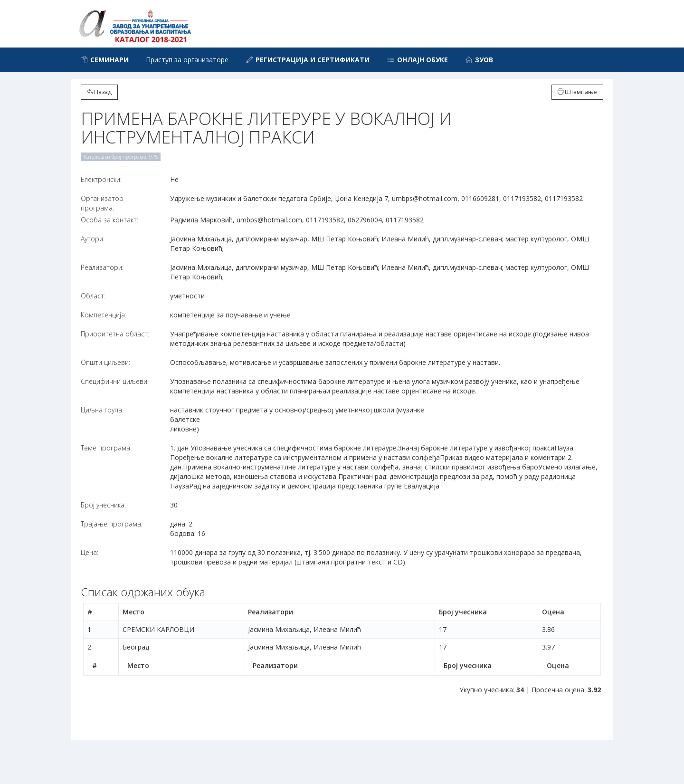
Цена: (90, 552)
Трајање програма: (112, 524)
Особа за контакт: (109, 220)
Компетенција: (104, 315)
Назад (99, 92)
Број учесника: (103, 505)
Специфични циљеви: (115, 381)
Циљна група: (102, 410)
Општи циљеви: (105, 362)
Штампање (577, 92)
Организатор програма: (102, 203)
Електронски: (101, 179)
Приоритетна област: (115, 334)
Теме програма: (106, 448)
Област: (93, 296)
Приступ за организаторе (187, 60)
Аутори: (93, 239)
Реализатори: (102, 267)
